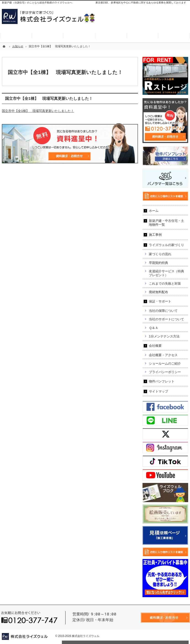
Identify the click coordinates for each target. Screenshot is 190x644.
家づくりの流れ (160, 254)
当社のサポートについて (166, 319)
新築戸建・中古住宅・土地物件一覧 (166, 223)
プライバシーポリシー (165, 372)
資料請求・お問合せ (135, 24)
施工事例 (155, 235)
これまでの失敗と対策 (165, 284)
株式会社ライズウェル (86, 636)
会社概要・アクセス (163, 355)
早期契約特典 (158, 263)
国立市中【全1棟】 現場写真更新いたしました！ (38, 111)
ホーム (154, 211)
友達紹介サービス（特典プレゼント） (166, 273)
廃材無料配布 (158, 292)
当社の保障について (163, 311)
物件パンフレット (162, 381)
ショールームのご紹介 (165, 363)
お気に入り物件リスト (171, 24)
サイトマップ (158, 391)
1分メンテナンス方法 (164, 336)
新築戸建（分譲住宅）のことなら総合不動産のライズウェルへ (37, 3)
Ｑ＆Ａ (154, 328)
